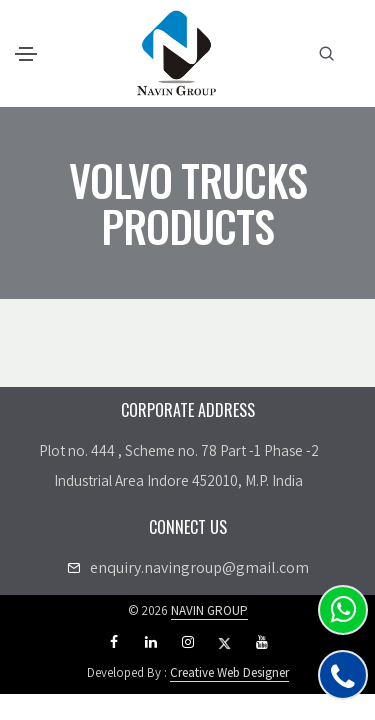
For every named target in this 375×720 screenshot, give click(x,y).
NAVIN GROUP (209, 610)
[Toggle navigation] (26, 54)
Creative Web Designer (229, 672)
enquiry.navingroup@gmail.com (199, 567)
